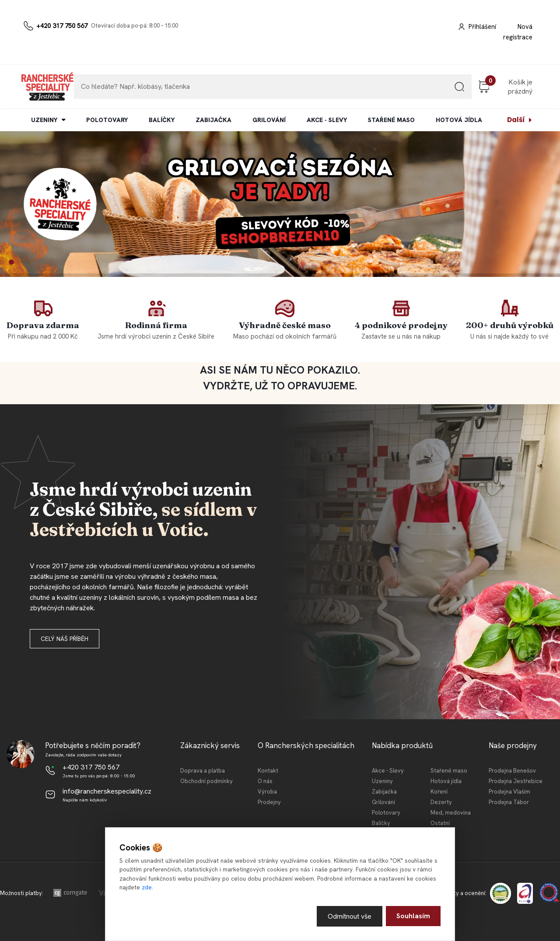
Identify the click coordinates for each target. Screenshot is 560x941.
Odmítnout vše (349, 916)
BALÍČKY (162, 120)
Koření (439, 792)
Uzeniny (382, 781)
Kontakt (268, 771)
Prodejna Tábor (509, 802)
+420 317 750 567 (62, 26)
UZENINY (44, 120)
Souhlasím (413, 916)
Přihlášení (482, 27)
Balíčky (381, 823)
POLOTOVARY (107, 120)
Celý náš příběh (65, 639)
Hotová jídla (446, 781)
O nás (265, 781)
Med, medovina (451, 813)
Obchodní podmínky (206, 781)
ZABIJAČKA (213, 120)
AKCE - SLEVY (327, 120)
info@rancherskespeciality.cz (107, 791)
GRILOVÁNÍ (269, 120)
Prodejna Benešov (512, 771)
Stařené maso (449, 771)
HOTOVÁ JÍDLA (459, 120)
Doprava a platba (203, 771)
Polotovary (386, 813)
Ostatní (440, 823)
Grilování (383, 802)
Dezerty (441, 802)
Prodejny (269, 802)
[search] (459, 90)
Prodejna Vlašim (509, 792)
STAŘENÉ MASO (391, 120)
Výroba (267, 792)
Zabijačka (384, 792)
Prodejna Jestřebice (516, 781)
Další (516, 120)
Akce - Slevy (388, 771)
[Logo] (47, 87)
